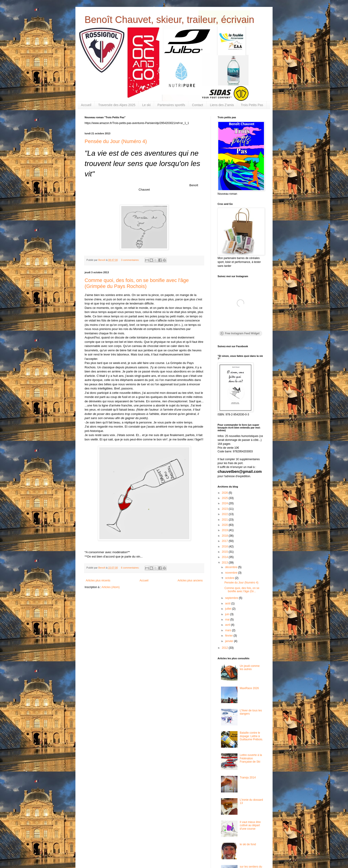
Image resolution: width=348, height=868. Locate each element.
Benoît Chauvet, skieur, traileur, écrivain (169, 20)
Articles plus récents (98, 581)
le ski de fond (248, 844)
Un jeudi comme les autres (250, 668)
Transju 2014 (248, 778)
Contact (197, 105)
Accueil (86, 105)
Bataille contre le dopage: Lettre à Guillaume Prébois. (251, 736)
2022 (225, 514)
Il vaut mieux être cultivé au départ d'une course (250, 825)
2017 (225, 541)
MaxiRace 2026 (249, 688)
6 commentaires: (131, 568)
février (229, 636)
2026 (225, 493)
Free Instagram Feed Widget (240, 333)
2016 (225, 547)
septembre (232, 598)
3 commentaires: (131, 260)
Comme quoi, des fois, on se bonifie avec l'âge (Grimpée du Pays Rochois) (137, 283)
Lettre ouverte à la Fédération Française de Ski (251, 758)
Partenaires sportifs (171, 105)
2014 (225, 557)
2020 (225, 525)
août (228, 603)
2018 (225, 536)
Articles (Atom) (111, 587)
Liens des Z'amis (222, 105)
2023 (225, 509)
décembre (232, 567)
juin (228, 614)
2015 (225, 552)
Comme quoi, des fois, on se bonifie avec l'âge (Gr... (242, 590)
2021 (225, 520)
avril (228, 625)
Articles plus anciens (190, 581)
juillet (229, 609)
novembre (232, 573)
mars (229, 630)
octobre (230, 578)
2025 (225, 498)
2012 (225, 648)
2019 (225, 530)
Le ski (146, 105)
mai (228, 620)
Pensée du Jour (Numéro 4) (116, 141)
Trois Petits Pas (252, 105)
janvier (230, 641)
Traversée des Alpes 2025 (117, 105)
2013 (225, 563)
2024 (225, 503)
